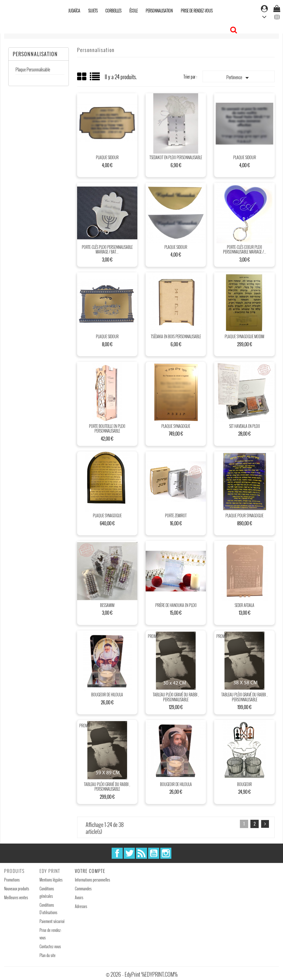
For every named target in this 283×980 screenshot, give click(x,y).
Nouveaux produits (17, 889)
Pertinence (239, 78)
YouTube (154, 853)
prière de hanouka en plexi (176, 605)
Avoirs (79, 897)
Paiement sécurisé (52, 921)
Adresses (81, 906)
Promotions (12, 880)
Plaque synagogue (176, 426)
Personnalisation (159, 11)
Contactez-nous (50, 946)
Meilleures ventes (16, 897)
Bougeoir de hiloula (107, 695)
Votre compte (90, 871)
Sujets (93, 11)
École (133, 11)
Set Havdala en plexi (244, 426)
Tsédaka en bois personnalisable (176, 336)
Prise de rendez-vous (197, 11)
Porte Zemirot (176, 515)
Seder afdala (244, 605)
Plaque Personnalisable (33, 69)
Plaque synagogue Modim (244, 336)
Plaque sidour (107, 157)
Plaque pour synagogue (244, 515)
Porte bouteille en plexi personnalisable (107, 429)
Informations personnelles (92, 880)
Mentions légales (51, 880)
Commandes (83, 889)
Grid (82, 77)
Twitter (129, 853)
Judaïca (74, 11)
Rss (141, 853)
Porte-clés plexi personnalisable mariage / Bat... (107, 249)
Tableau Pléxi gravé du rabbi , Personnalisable (176, 697)
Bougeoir (244, 784)
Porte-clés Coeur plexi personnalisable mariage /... (245, 249)
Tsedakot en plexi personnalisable (176, 157)
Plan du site (48, 955)
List (95, 78)
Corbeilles (113, 11)
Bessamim (107, 605)
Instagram (166, 853)
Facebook (117, 853)
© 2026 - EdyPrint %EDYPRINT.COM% (142, 974)
